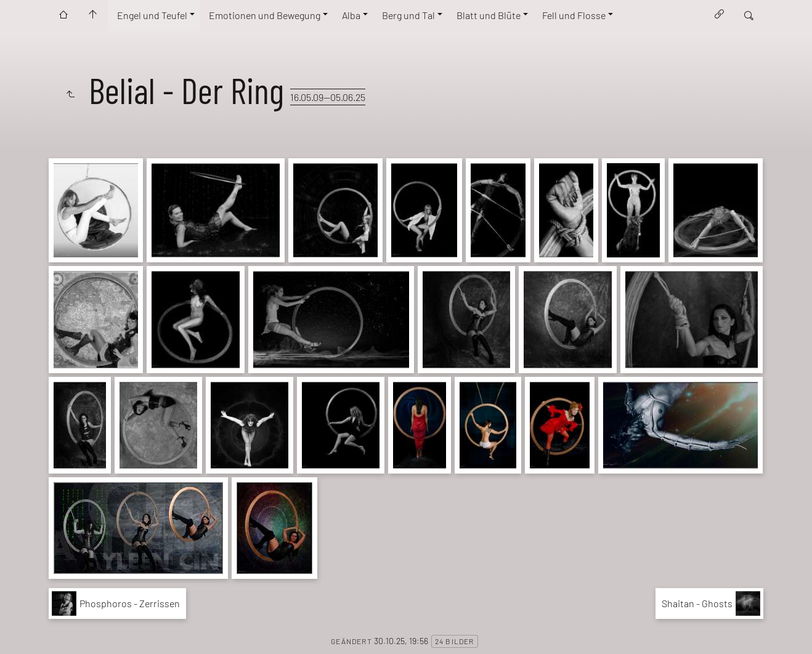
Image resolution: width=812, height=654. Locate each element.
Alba (351, 15)
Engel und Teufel (152, 15)
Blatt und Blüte (489, 15)
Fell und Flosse (574, 15)
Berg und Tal (408, 15)
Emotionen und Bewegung (265, 15)
